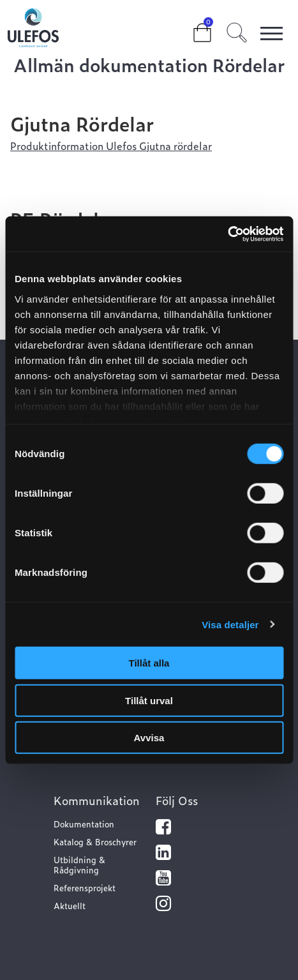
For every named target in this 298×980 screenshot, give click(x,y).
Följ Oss (177, 800)
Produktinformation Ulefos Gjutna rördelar (111, 146)
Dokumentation (84, 824)
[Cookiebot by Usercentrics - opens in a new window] (227, 234)
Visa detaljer (230, 624)
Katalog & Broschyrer (95, 842)
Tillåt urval (149, 700)
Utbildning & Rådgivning (79, 865)
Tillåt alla (149, 663)
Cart (192, 27)
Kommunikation (97, 800)
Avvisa (149, 738)
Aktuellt (70, 906)
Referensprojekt (85, 888)
